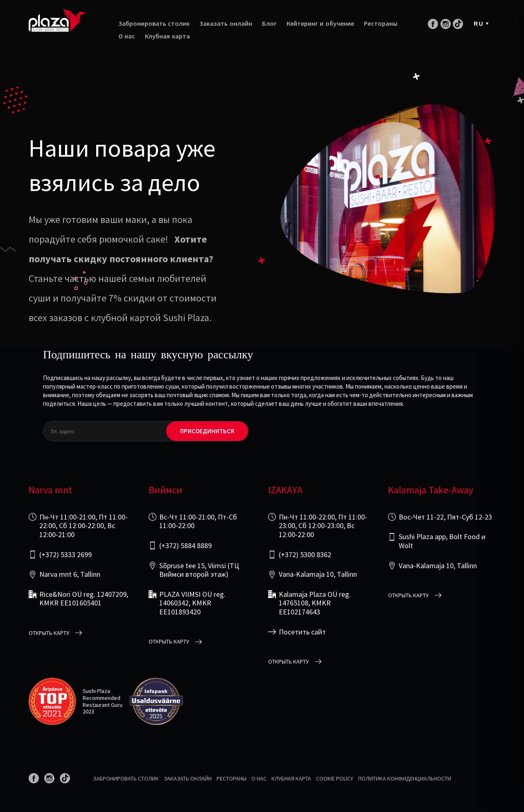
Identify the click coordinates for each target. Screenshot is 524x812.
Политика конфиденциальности (405, 778)
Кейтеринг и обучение (320, 24)
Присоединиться (207, 431)
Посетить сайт (302, 632)
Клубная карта (167, 36)
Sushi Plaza (96, 691)
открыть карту (49, 633)
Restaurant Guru (103, 705)
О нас (127, 36)
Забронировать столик (154, 24)
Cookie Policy (335, 778)
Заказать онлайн (226, 24)
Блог (269, 24)
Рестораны (381, 24)
